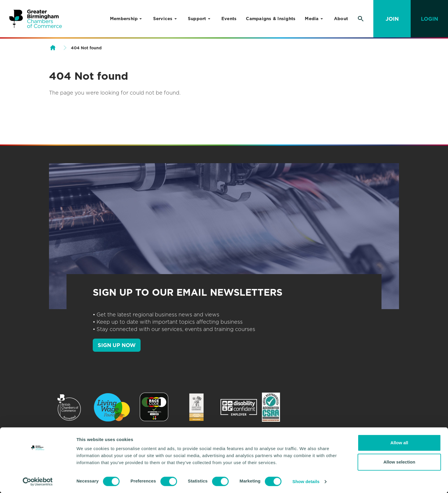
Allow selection (399, 462)
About (341, 19)
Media (312, 19)
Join (392, 19)
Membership (124, 19)
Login (429, 19)
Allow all (399, 443)
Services (163, 19)
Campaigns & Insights (271, 19)
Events (229, 19)
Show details (306, 481)
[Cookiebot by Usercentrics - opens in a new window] (38, 482)
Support (197, 19)
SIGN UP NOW (117, 345)
